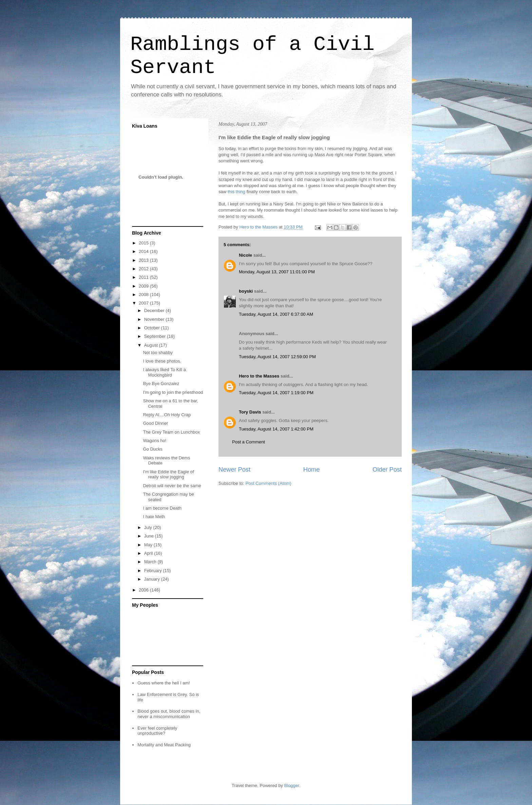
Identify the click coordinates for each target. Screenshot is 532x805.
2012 (144, 269)
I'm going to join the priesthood (173, 392)
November (155, 319)
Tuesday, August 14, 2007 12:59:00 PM (277, 357)
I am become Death (162, 508)
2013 (144, 260)
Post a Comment (249, 442)
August (152, 345)
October (153, 328)
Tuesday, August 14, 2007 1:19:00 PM (276, 393)
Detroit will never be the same (172, 486)
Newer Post (234, 470)
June (150, 536)
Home (312, 470)
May (149, 545)
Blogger (292, 785)
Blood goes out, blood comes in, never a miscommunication (169, 714)
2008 (144, 295)
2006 (144, 590)
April (149, 553)
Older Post (387, 470)
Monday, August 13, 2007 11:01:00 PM (277, 272)
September (156, 336)
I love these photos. (162, 361)
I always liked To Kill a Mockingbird (164, 372)
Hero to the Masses (259, 376)
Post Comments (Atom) (269, 483)
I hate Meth (154, 517)
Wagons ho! (155, 441)
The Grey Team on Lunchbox (171, 432)
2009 (144, 286)
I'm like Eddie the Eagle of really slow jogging (168, 474)
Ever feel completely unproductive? (157, 731)
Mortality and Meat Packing (164, 745)
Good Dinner (155, 423)
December (155, 310)
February (154, 571)
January (153, 579)
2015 (144, 243)
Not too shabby (158, 353)
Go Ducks (153, 449)
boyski (246, 291)
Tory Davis (250, 412)
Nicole (245, 255)
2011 (144, 277)
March (151, 562)
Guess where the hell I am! (164, 683)
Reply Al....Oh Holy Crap (167, 415)
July (149, 527)
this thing (236, 192)
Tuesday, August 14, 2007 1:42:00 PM (276, 429)
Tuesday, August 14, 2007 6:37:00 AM (276, 314)
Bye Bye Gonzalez (161, 383)
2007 (144, 303)
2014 (144, 251)
